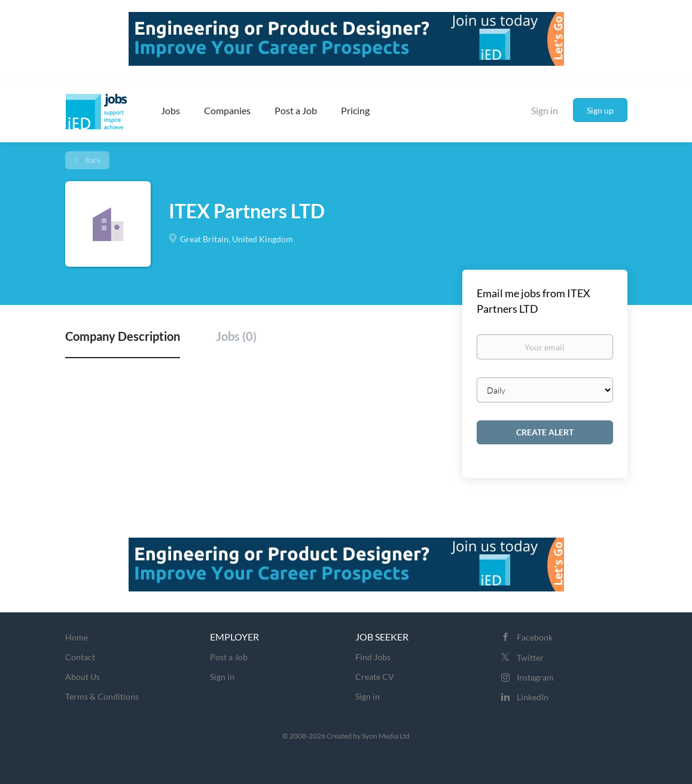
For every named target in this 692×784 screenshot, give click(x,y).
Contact (80, 657)
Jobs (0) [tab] (236, 336)
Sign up (600, 110)
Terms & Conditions (102, 696)
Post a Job (229, 657)
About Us (83, 677)
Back (92, 160)
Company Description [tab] (123, 336)
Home (77, 637)
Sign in (545, 110)
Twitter (530, 658)
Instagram (535, 677)
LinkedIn (533, 697)
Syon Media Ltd (386, 736)
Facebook (535, 637)
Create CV (375, 677)
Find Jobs (373, 657)
